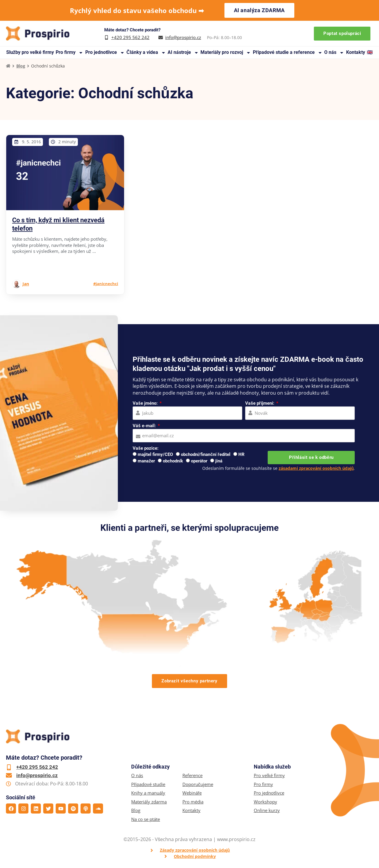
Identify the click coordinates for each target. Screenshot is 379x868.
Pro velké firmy (269, 775)
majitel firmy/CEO (155, 454)
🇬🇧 (370, 52)
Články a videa (146, 53)
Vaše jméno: (146, 403)
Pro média (193, 802)
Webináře (192, 793)
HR (241, 454)
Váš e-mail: (145, 426)
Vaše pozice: (145, 448)
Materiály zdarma (149, 802)
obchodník (173, 461)
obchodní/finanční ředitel (205, 454)
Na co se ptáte (146, 819)
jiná (219, 461)
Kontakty (356, 52)
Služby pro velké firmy (30, 52)
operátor (199, 461)
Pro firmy (69, 53)
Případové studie (148, 784)
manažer (146, 461)
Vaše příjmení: (260, 403)
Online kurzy (267, 810)
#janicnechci (106, 284)
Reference (192, 775)
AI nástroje (183, 53)
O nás (334, 53)
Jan (26, 284)
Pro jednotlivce (105, 53)
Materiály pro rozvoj (226, 53)
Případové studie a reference (288, 53)
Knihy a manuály (148, 793)
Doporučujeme (198, 784)
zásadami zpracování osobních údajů (316, 468)
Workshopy (265, 802)
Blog (21, 66)
